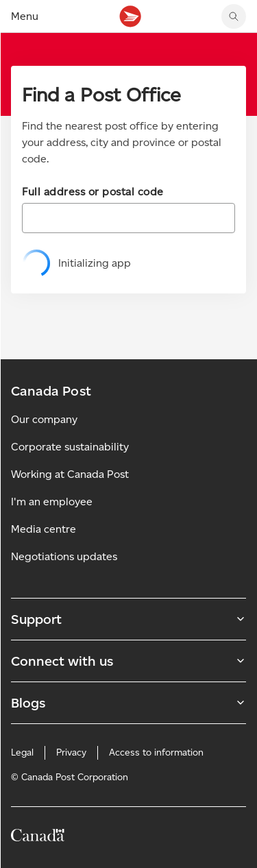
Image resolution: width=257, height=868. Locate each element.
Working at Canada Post (70, 474)
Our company (44, 419)
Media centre (44, 529)
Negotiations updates (64, 556)
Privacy (71, 752)
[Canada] (38, 837)
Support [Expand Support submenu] (128, 619)
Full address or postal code (93, 192)
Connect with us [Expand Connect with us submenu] (128, 661)
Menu (25, 16)
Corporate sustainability (70, 447)
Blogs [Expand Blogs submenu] (128, 703)
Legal (22, 752)
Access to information (156, 752)
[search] (234, 16)
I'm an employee (52, 502)
